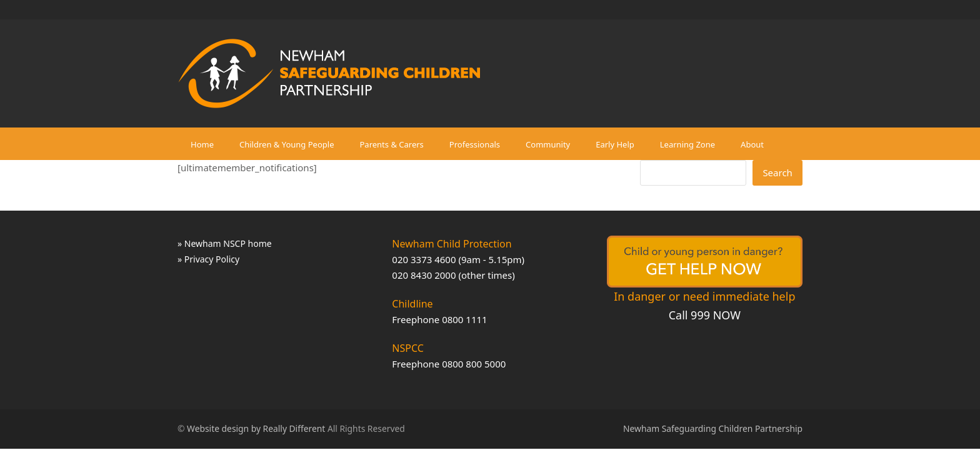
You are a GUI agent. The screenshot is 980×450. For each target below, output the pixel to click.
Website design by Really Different (256, 428)
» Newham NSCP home (225, 243)
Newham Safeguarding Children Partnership (713, 428)
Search (777, 172)
